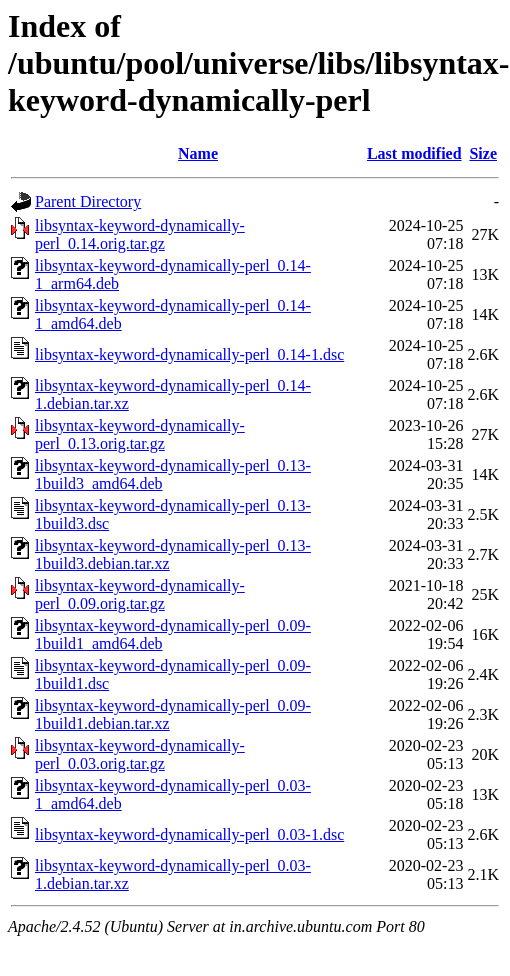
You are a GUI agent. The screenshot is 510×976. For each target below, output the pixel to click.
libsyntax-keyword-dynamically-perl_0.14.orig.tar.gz (140, 234)
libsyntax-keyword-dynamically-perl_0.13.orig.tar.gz (140, 434)
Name (198, 153)
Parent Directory (88, 201)
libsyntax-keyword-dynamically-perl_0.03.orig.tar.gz (140, 754)
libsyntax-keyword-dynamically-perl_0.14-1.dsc (189, 354)
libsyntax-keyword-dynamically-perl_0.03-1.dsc (189, 834)
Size (483, 153)
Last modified (414, 153)
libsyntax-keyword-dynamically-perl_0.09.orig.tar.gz (140, 594)
